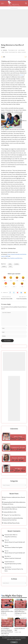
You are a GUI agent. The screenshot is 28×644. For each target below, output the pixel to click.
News (3, 52)
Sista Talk (19, 605)
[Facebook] (10, 293)
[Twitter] (14, 293)
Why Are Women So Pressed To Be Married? (15, 542)
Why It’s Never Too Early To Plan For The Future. (14, 570)
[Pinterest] (18, 293)
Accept (14, 642)
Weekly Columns (22, 52)
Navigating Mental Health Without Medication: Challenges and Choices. (21, 611)
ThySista (5, 50)
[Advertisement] (14, 23)
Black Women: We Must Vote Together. (14, 547)
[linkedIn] (21, 293)
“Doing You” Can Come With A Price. (12, 515)
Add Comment (22, 50)
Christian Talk (7, 599)
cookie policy (18, 639)
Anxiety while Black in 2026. (10, 512)
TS (3, 605)
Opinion (7, 52)
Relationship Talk (13, 52)
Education (5, 601)
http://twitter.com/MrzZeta (15, 258)
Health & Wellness (21, 601)
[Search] (26, 3)
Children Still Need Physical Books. (12, 523)
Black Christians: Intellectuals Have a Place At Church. (7, 611)
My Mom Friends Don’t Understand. (13, 558)
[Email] (25, 293)
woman (22, 75)
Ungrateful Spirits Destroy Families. (13, 564)
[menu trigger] (3, 3)
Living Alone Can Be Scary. (11, 537)
